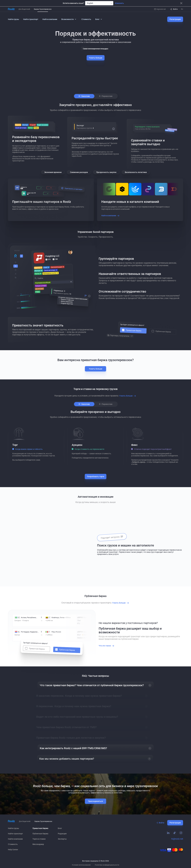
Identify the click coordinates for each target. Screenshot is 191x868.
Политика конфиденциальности (107, 865)
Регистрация (175, 19)
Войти (160, 823)
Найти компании (50, 19)
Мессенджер (38, 844)
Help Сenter (13, 850)
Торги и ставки (39, 839)
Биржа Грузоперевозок (43, 9)
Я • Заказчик (84, 96)
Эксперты (62, 839)
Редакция (62, 834)
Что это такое (107, 645)
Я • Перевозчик (106, 96)
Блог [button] (99, 19)
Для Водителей (24, 9)
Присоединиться (95, 801)
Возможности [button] (69, 19)
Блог (60, 828)
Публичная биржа (40, 834)
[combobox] (99, 3)
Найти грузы (13, 19)
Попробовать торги (96, 476)
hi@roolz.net (160, 9)
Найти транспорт (31, 19)
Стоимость (86, 19)
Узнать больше (96, 58)
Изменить (119, 3)
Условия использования (81, 865)
